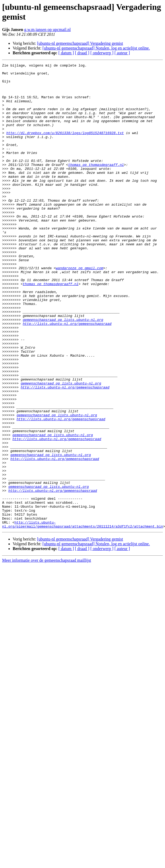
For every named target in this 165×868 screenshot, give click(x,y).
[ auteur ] (122, 53)
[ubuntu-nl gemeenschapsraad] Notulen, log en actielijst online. (96, 48)
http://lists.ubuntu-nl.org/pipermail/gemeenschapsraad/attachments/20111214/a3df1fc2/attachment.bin (82, 617)
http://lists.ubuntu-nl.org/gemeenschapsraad (67, 376)
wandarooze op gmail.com (79, 309)
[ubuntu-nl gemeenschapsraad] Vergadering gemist (80, 43)
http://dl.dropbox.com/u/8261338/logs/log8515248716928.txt (65, 147)
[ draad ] (82, 53)
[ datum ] (66, 53)
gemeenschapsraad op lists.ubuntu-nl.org (63, 371)
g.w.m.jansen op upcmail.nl (48, 30)
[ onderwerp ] (102, 53)
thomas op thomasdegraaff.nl (96, 185)
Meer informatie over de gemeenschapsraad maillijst (47, 653)
